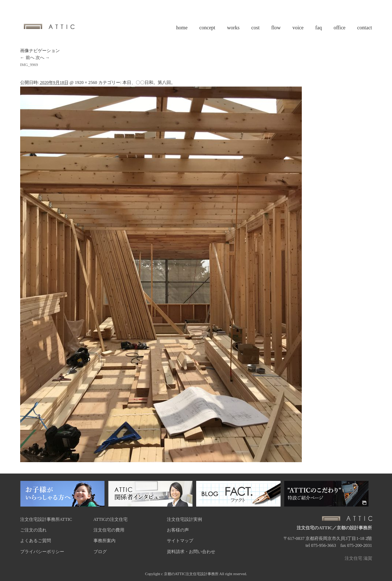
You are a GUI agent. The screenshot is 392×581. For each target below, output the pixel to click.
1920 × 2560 (86, 83)
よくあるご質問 (36, 541)
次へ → (43, 58)
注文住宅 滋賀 (358, 558)
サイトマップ (180, 541)
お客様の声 (178, 530)
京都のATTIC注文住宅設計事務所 (191, 574)
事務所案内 (105, 541)
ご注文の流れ (33, 530)
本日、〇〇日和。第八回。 (149, 83)
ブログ (100, 552)
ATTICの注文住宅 (111, 519)
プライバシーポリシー (42, 552)
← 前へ (27, 58)
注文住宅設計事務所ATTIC (46, 519)
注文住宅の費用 (109, 530)
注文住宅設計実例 (184, 519)
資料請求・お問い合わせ (191, 552)
